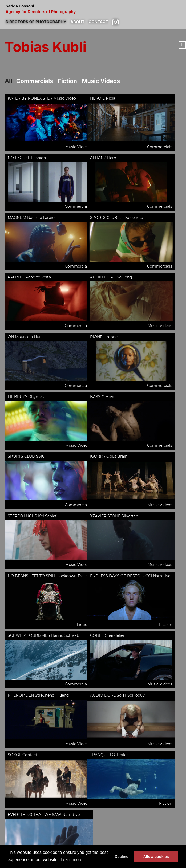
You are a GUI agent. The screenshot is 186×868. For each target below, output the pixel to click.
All (9, 81)
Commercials (36, 81)
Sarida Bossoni (93, 9)
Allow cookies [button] (156, 857)
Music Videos (106, 81)
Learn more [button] (72, 860)
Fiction (71, 81)
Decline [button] (121, 857)
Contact (103, 21)
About (82, 21)
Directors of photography (38, 21)
